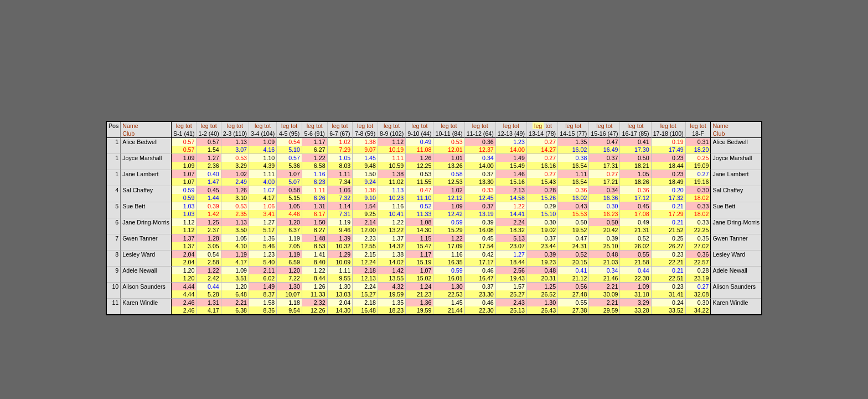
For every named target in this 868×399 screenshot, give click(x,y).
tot (189, 126)
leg (180, 126)
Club (128, 134)
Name (130, 126)
